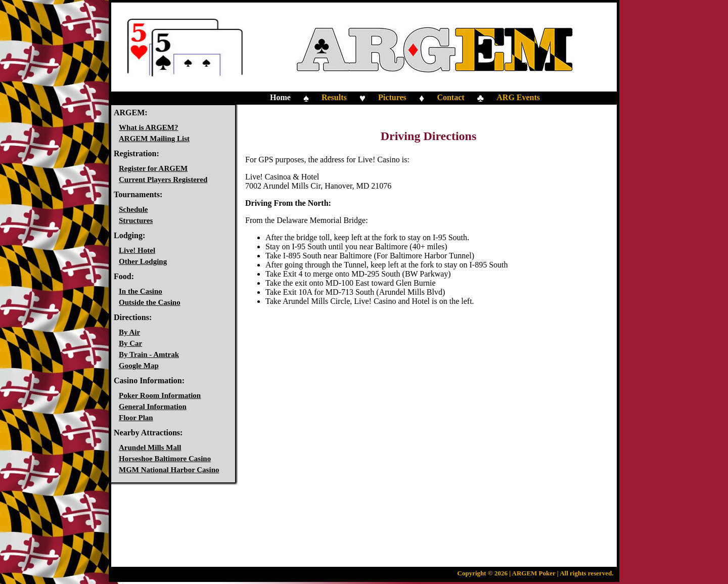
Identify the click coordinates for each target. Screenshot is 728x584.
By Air (129, 332)
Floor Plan (136, 418)
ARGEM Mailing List (154, 139)
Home (280, 97)
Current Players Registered (163, 179)
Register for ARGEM (153, 168)
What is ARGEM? (149, 127)
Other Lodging (143, 261)
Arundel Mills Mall (150, 447)
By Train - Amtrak (149, 354)
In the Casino (141, 291)
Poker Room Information (160, 395)
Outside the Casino (150, 302)
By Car (130, 343)
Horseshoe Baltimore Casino (165, 459)
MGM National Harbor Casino (169, 470)
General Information (153, 407)
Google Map (139, 366)
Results (334, 97)
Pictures (392, 97)
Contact (450, 97)
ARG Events (518, 97)
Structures (136, 220)
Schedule (133, 209)
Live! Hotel (137, 250)
